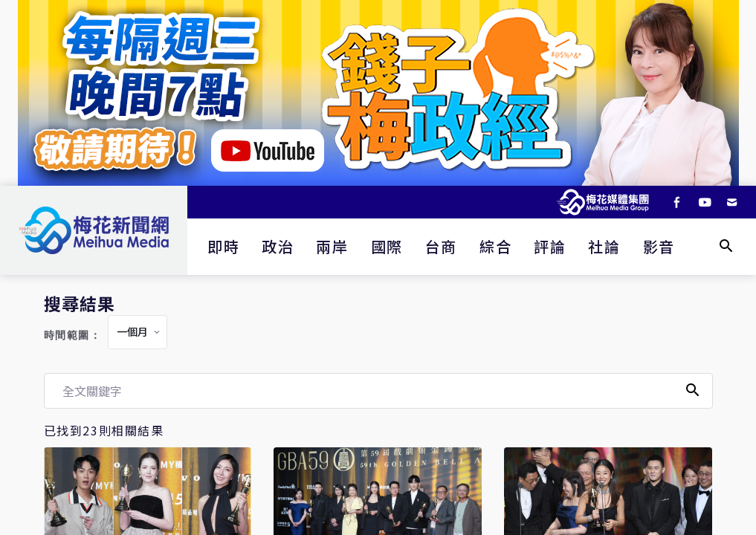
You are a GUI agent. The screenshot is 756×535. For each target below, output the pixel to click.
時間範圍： (73, 335)
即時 (223, 246)
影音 (659, 246)
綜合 (495, 246)
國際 (387, 246)
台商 (441, 246)
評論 (550, 246)
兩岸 (332, 246)
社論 (604, 246)
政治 (278, 246)
